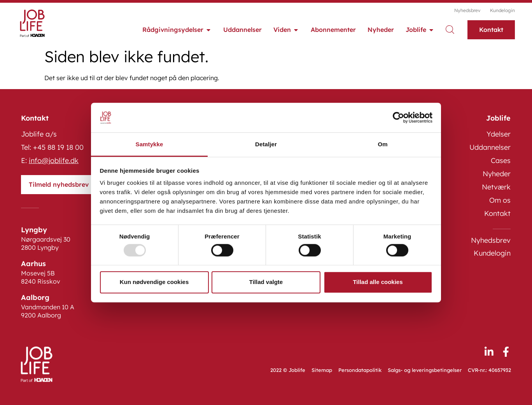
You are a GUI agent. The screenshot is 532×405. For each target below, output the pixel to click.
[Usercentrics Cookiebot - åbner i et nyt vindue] (398, 117)
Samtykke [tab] (150, 145)
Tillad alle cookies (378, 282)
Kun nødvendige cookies (154, 282)
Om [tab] (382, 145)
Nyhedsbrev (467, 10)
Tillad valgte (266, 282)
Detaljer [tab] (266, 145)
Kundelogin (502, 10)
